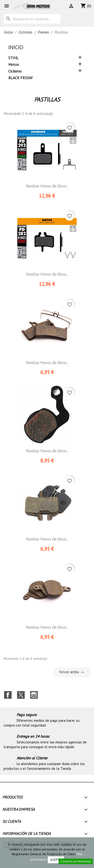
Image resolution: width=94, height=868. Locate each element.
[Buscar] (32, 19)
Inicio (16, 47)
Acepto (56, 860)
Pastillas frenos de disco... (47, 363)
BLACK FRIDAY (21, 78)
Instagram (34, 695)
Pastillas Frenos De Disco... (47, 186)
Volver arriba (72, 672)
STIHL (13, 58)
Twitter (21, 695)
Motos (14, 64)
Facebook (8, 695)
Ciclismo (15, 71)
